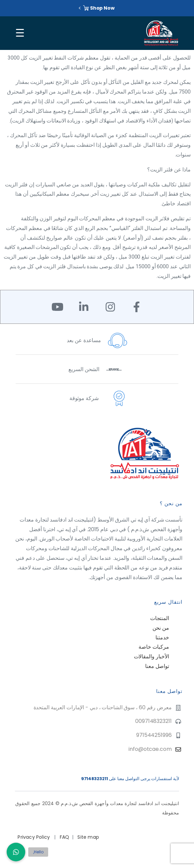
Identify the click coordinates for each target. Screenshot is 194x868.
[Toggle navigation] (19, 33)
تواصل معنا (157, 666)
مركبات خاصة (154, 647)
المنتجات (160, 618)
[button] (16, 852)
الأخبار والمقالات (152, 656)
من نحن (161, 628)
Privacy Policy (34, 837)
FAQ (65, 837)
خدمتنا (162, 638)
